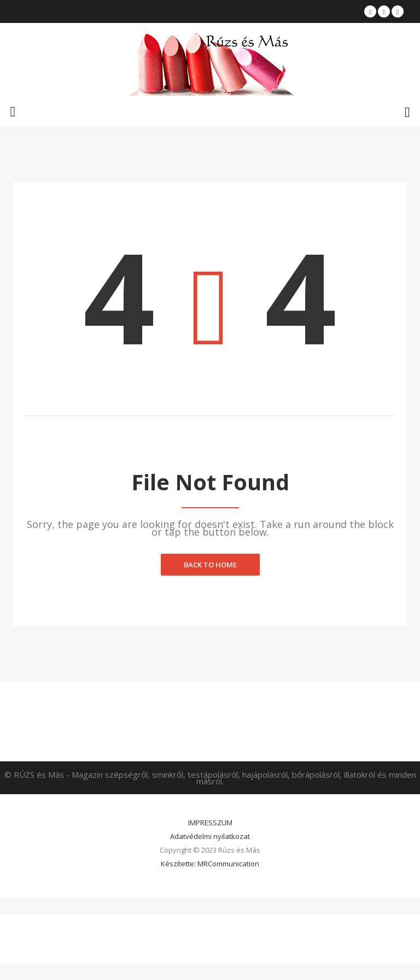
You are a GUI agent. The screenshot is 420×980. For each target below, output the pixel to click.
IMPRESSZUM (210, 823)
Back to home (210, 565)
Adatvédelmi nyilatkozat (210, 836)
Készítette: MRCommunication (210, 864)
